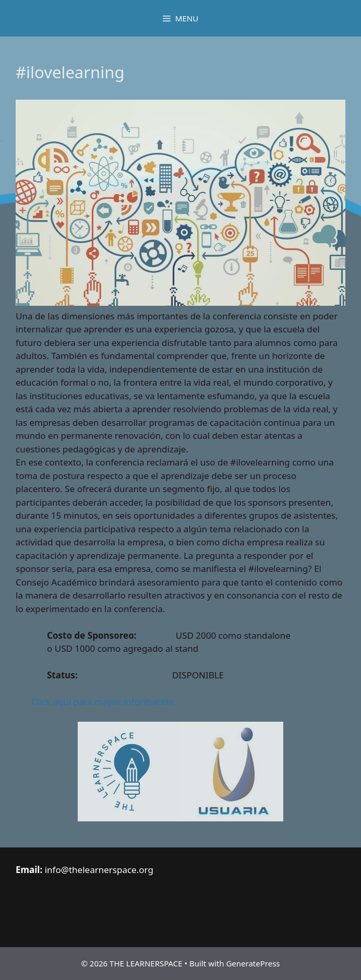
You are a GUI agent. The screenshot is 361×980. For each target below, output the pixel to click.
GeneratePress (253, 963)
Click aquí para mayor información (103, 702)
